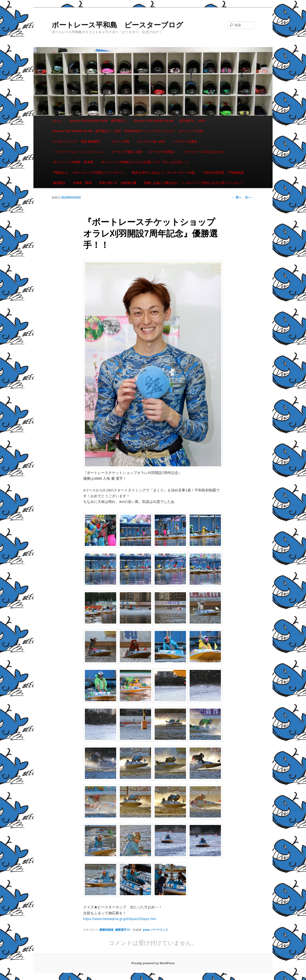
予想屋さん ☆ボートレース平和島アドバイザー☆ (89, 173)
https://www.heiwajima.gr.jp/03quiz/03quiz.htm (120, 919)
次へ (250, 197)
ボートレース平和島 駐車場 (73, 162)
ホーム (57, 121)
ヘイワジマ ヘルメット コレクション (79, 152)
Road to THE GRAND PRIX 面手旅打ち (98, 121)
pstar (146, 930)
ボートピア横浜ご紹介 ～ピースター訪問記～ (145, 152)
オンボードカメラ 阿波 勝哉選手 (78, 142)
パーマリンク (159, 930)
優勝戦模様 (106, 930)
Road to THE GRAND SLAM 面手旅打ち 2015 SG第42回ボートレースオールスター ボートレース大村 (128, 131)
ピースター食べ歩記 (151, 142)
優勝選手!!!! (123, 930)
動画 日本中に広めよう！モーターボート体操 (164, 173)
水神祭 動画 (82, 183)
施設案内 (59, 183)
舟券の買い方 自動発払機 (118, 183)
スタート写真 (120, 142)
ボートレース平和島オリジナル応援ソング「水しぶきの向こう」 (146, 162)
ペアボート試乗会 (185, 142)
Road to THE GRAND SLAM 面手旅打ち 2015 (170, 121)
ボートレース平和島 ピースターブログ (117, 25)
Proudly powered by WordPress (153, 963)
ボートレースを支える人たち (205, 152)
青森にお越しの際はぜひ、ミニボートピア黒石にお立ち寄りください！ (194, 183)
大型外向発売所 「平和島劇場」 (225, 173)
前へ (237, 197)
